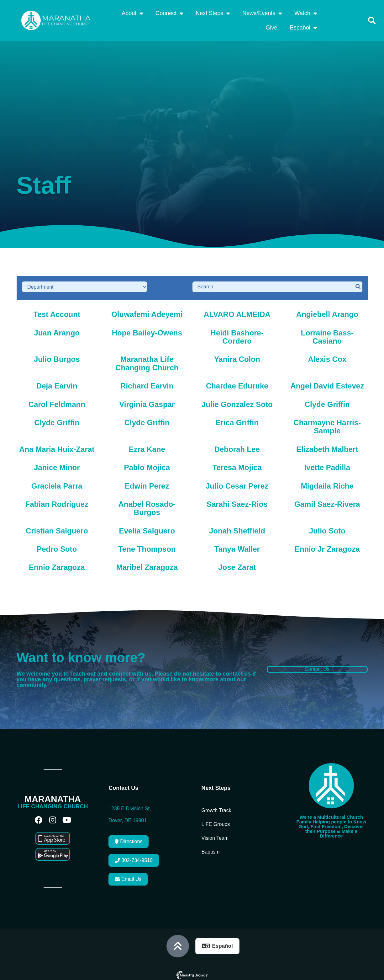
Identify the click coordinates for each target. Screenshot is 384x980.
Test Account (57, 311)
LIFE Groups (216, 821)
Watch (305, 13)
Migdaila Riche (327, 483)
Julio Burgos (57, 356)
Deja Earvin (57, 383)
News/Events (262, 13)
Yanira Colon (237, 356)
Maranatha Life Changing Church (147, 360)
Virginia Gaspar (147, 401)
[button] (372, 20)
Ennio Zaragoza (57, 564)
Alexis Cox (327, 356)
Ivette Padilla (327, 465)
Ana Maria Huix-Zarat (57, 446)
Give (272, 28)
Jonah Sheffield (237, 528)
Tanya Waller (237, 546)
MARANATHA (53, 796)
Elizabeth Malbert (327, 446)
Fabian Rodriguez (57, 501)
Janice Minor (57, 465)
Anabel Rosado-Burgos (147, 505)
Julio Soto (327, 528)
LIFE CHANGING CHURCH (53, 804)
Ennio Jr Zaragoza (327, 546)
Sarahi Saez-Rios (237, 501)
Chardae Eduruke (237, 383)
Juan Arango (57, 330)
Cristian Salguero (57, 528)
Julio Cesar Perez (237, 483)
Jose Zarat (237, 564)
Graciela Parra (57, 483)
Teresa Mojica (237, 465)
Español (303, 28)
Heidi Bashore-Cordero (237, 334)
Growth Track (216, 808)
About (132, 13)
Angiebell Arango (327, 311)
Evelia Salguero (147, 528)
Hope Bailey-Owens (147, 330)
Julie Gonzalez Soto (237, 401)
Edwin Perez (147, 483)
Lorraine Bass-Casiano (327, 334)
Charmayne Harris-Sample (327, 424)
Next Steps (213, 13)
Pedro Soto (57, 546)
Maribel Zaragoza (147, 564)
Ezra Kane (147, 446)
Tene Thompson (147, 546)
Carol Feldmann (57, 401)
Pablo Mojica (147, 465)
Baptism (211, 849)
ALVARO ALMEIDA (237, 311)
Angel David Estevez (327, 383)
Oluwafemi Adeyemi (147, 311)
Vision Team (215, 835)
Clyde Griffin (327, 401)
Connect (169, 13)
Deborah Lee (237, 446)
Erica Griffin (237, 420)
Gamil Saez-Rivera (327, 501)
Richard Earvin (147, 383)
